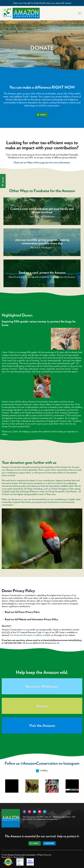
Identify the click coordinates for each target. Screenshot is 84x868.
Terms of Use (19, 857)
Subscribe (49, 843)
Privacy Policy (6, 857)
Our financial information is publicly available (30, 635)
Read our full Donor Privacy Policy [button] (21, 612)
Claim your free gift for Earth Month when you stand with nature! (42, 3)
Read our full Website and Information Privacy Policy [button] (30, 619)
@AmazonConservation (39, 763)
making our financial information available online (52, 486)
